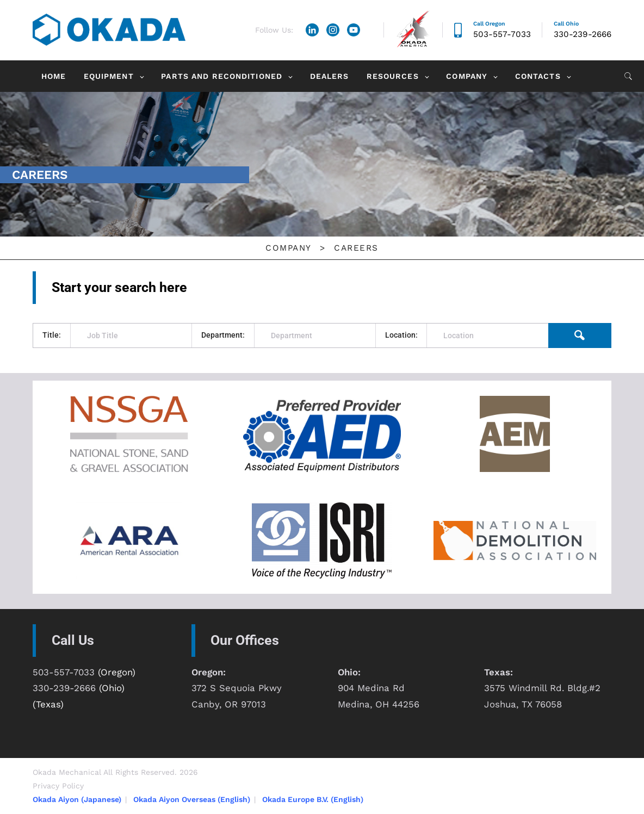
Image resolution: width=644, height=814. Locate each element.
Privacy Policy (58, 786)
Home (54, 76)
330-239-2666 (583, 34)
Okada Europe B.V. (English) (313, 799)
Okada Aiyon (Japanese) (77, 799)
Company (467, 76)
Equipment (109, 76)
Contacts (538, 76)
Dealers (330, 76)
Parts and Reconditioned (222, 76)
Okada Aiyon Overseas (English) (192, 799)
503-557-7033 (502, 34)
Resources (393, 76)
